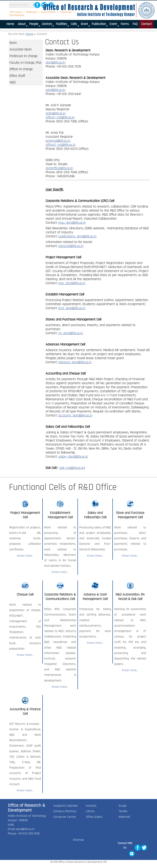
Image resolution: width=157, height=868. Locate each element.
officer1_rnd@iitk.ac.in (60, 117)
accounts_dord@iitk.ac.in (75, 415)
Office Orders (94, 817)
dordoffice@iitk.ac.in (59, 168)
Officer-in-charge (21, 69)
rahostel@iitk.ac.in (71, 246)
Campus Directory (65, 811)
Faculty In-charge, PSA (26, 63)
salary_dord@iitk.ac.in (73, 456)
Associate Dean (21, 49)
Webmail (124, 817)
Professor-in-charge (24, 56)
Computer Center (65, 817)
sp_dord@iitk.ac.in (71, 333)
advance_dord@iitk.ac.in (75, 362)
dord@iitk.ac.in (55, 62)
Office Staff (17, 76)
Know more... (25, 556)
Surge (122, 806)
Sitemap (78, 840)
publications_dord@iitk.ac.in (77, 236)
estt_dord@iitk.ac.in (72, 308)
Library (90, 811)
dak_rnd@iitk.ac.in (72, 468)
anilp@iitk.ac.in (56, 113)
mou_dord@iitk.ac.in (72, 223)
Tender (123, 811)
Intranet (91, 806)
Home (29, 34)
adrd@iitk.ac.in (55, 90)
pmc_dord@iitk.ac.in (72, 283)
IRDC (13, 82)
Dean (13, 43)
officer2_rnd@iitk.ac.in (61, 145)
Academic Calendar (66, 806)
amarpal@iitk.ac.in (58, 141)
